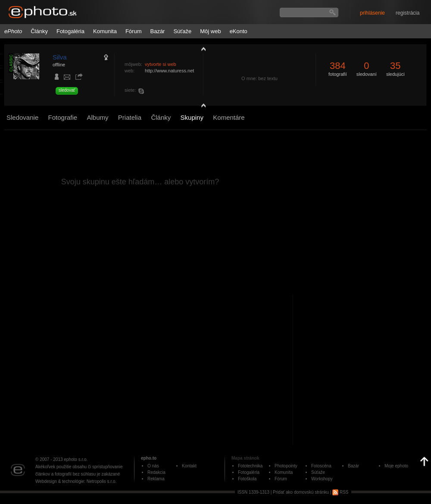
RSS (340, 492)
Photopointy (286, 466)
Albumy (97, 117)
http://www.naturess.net (169, 71)
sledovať (67, 90)
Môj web (210, 31)
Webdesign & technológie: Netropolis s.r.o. (76, 481)
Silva (60, 57)
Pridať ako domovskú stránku (301, 492)
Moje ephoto (396, 466)
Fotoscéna (321, 466)
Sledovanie (22, 117)
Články (39, 31)
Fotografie (63, 117)
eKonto (239, 31)
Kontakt (189, 466)
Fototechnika (250, 466)
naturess (143, 91)
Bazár (157, 31)
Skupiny (192, 117)
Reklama (156, 479)
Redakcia (156, 472)
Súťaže (182, 31)
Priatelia (130, 117)
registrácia (408, 13)
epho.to (149, 458)
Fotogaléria (70, 31)
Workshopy (322, 479)
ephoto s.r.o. (76, 459)
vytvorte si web (161, 64)
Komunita (105, 31)
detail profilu (201, 107)
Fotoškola (247, 479)
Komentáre (229, 117)
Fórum (134, 31)
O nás (153, 466)
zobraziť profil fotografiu (201, 49)
